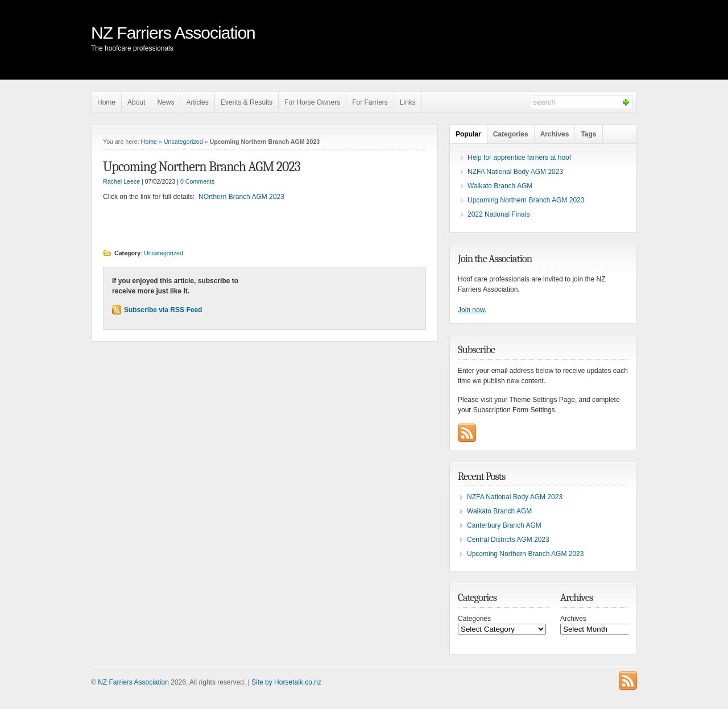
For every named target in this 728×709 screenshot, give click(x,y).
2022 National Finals (499, 214)
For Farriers (370, 102)
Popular (468, 134)
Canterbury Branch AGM (504, 525)
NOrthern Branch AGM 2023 (241, 197)
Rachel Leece (121, 181)
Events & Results (247, 102)
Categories (511, 134)
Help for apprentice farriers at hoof (519, 157)
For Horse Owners (312, 102)
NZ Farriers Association (173, 33)
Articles (197, 102)
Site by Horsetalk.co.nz (286, 682)
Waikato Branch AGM (500, 186)
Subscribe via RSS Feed (163, 310)
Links (408, 102)
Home (106, 102)
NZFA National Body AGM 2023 (515, 172)
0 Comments (197, 181)
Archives (555, 134)
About (136, 102)
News (166, 102)
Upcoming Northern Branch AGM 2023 (202, 167)
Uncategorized (183, 142)
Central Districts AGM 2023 (508, 540)
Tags (588, 134)
